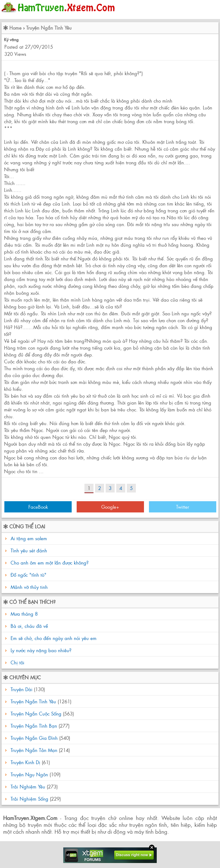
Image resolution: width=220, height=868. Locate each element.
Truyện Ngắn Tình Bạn (34, 726)
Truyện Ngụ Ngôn (29, 774)
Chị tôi (17, 662)
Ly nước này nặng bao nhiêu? (40, 650)
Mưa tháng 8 (23, 614)
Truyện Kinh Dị (25, 762)
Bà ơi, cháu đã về (29, 626)
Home (15, 28)
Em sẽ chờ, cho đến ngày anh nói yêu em (53, 638)
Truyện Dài (22, 689)
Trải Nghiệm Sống (29, 799)
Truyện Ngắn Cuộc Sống (36, 713)
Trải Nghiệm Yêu (28, 786)
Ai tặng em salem (29, 538)
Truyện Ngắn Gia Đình (34, 738)
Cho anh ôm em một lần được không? (50, 563)
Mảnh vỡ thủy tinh (29, 587)
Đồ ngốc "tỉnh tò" (29, 575)
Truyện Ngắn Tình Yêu (49, 28)
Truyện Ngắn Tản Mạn (34, 750)
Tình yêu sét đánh (29, 550)
